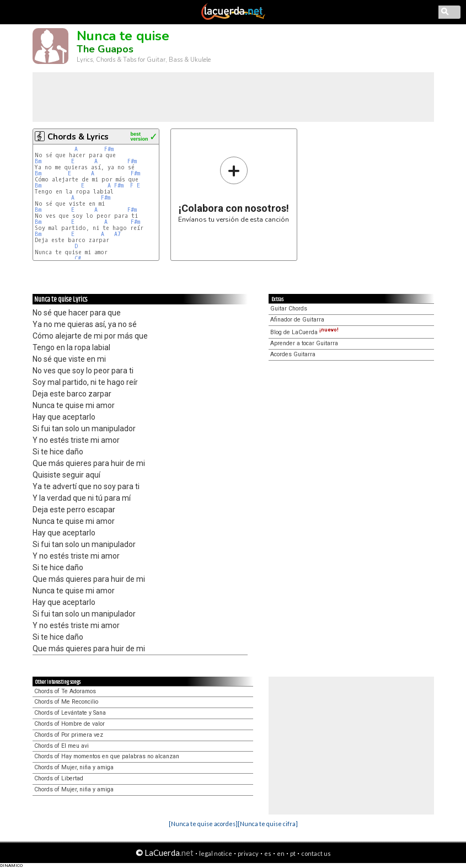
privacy (248, 853)
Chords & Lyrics (78, 137)
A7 (117, 234)
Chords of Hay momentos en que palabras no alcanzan (107, 756)
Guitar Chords (289, 309)
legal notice (216, 853)
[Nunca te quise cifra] (268, 824)
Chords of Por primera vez (69, 735)
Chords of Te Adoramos (65, 691)
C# (78, 258)
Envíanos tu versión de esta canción (234, 189)
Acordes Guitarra (293, 354)
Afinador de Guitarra (297, 320)
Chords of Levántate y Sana (70, 713)
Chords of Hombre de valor (69, 724)
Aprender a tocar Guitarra (304, 343)
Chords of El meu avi (61, 746)
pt (293, 853)
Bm (38, 161)
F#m (109, 149)
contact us (316, 853)
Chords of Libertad (59, 778)
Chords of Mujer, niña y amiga (74, 767)
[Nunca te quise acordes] (203, 824)
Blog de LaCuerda (304, 332)
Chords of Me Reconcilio (66, 702)
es (268, 853)
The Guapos (105, 49)
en (281, 853)
